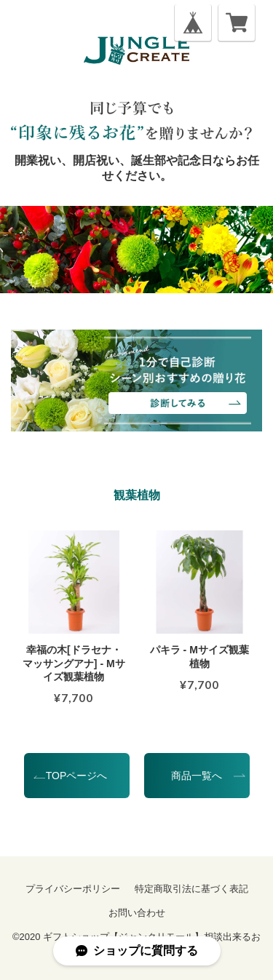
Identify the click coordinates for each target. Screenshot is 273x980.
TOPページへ (77, 776)
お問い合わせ (137, 913)
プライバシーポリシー (73, 889)
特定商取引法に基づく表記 (191, 889)
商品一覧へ (197, 776)
